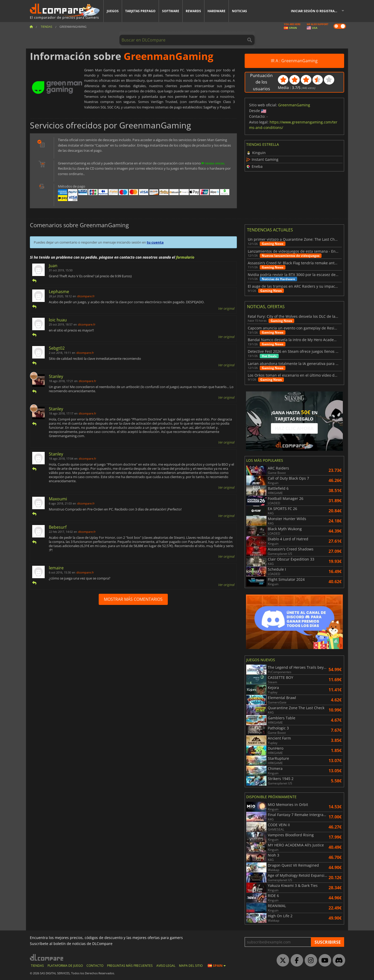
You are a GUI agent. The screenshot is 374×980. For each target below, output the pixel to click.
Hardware (216, 11)
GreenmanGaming (294, 105)
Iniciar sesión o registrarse (316, 11)
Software (171, 11)
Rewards (193, 11)
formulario (185, 257)
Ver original (226, 308)
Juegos (113, 11)
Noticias (239, 11)
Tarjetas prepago (140, 11)
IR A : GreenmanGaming (294, 61)
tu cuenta (155, 242)
